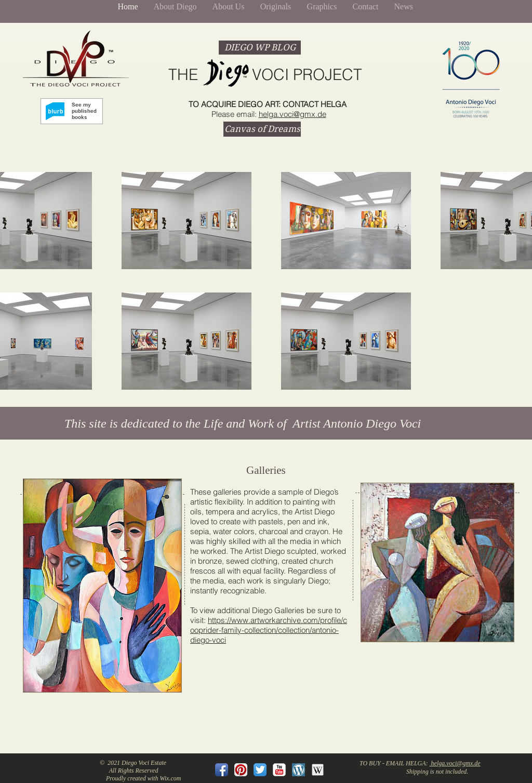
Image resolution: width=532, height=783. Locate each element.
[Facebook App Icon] (222, 770)
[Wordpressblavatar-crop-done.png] (298, 770)
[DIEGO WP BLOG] (260, 48)
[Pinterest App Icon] (241, 770)
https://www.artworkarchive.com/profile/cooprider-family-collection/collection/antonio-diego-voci (269, 630)
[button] (102, 586)
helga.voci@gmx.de (292, 114)
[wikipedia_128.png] (318, 770)
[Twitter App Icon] (260, 770)
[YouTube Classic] (279, 770)
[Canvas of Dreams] (262, 129)
